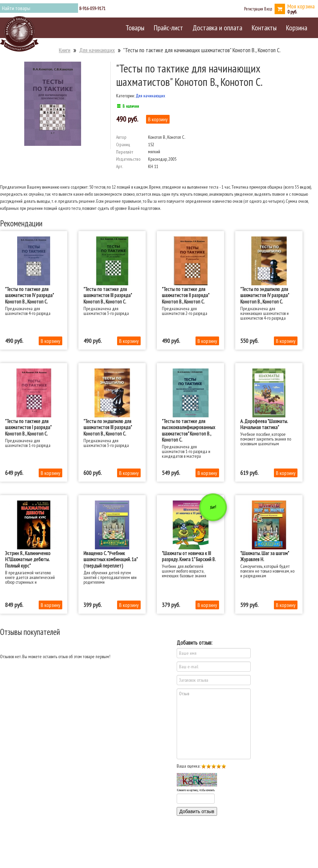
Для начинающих (97, 50)
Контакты (264, 28)
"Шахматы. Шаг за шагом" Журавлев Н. (264, 556)
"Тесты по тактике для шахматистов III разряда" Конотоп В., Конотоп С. (108, 295)
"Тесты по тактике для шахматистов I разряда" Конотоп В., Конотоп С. (28, 427)
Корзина (297, 28)
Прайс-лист (168, 28)
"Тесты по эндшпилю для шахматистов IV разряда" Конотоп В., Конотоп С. (264, 295)
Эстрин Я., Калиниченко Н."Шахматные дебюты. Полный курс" (28, 559)
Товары (135, 28)
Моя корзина (301, 6)
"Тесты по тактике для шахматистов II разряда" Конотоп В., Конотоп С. (185, 295)
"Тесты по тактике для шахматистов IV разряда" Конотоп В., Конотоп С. (29, 295)
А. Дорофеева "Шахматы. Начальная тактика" (264, 424)
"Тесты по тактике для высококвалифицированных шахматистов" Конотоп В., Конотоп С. (188, 430)
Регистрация (254, 9)
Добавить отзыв (197, 811)
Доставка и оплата (217, 28)
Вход (268, 9)
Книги (65, 50)
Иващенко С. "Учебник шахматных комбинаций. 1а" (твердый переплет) (110, 559)
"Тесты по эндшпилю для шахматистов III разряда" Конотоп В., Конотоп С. (108, 427)
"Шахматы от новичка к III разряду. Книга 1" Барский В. (189, 556)
